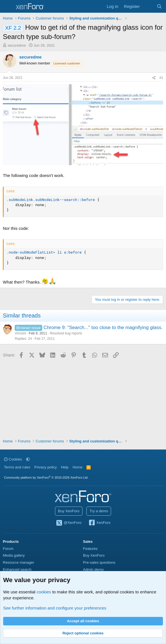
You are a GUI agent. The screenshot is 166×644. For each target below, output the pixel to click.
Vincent (20, 333)
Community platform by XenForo (46, 477)
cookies (44, 592)
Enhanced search (17, 570)
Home (77, 467)
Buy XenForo (69, 511)
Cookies (13, 459)
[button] (28, 459)
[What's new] (148, 6)
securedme (17, 45)
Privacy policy (45, 467)
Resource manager (19, 562)
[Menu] (8, 7)
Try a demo (99, 511)
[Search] (159, 6)
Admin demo (93, 570)
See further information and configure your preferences (55, 608)
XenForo (99, 523)
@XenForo (69, 523)
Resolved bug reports (66, 333)
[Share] (154, 78)
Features (90, 549)
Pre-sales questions (99, 562)
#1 (161, 78)
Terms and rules (17, 467)
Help (65, 467)
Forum (8, 549)
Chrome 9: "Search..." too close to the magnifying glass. (103, 328)
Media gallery (14, 555)
